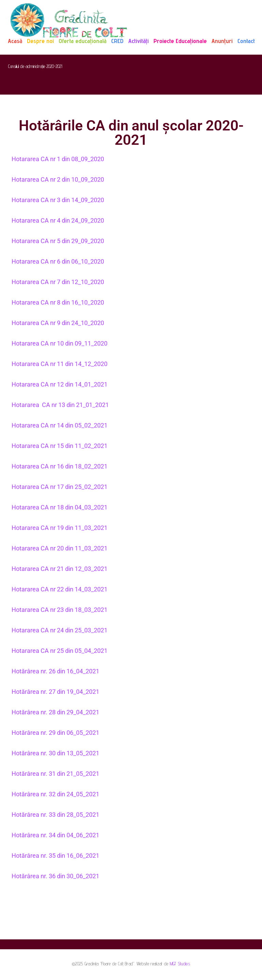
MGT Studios (180, 964)
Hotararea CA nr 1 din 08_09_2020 (58, 159)
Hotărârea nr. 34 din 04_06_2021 (55, 835)
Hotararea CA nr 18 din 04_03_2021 (60, 507)
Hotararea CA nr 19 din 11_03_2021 (60, 528)
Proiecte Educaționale (180, 41)
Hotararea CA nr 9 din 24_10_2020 (58, 323)
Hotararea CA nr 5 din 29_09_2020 (58, 241)
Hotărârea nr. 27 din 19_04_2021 (55, 692)
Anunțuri (222, 41)
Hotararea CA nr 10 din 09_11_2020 (60, 343)
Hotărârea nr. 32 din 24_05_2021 (55, 794)
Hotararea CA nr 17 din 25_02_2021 (60, 487)
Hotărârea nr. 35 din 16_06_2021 (55, 856)
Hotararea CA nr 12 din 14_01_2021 (60, 384)
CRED (117, 41)
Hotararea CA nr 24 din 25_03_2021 (60, 630)
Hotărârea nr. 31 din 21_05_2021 (55, 774)
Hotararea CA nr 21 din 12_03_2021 (60, 569)
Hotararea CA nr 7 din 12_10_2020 (58, 282)
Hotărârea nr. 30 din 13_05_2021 (55, 753)
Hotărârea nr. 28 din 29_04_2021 (55, 712)
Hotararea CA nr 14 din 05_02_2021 (60, 425)
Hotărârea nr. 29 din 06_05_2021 (55, 733)
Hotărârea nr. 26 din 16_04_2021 (55, 671)
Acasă (15, 41)
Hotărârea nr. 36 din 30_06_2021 (55, 876)
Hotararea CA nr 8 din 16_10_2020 (58, 302)
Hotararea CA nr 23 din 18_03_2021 (60, 610)
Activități (139, 41)
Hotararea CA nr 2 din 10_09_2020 (58, 179)
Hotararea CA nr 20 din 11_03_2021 (60, 548)
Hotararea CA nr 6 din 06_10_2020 (58, 261)
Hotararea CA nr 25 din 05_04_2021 (60, 651)
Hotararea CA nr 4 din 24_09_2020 (58, 220)
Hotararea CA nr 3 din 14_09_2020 (58, 200)
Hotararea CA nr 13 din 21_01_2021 (60, 405)
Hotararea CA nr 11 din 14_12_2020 (60, 364)
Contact (246, 41)
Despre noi (40, 41)
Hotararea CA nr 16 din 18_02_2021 (60, 466)
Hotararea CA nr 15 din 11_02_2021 (60, 446)
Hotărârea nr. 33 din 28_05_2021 (55, 815)
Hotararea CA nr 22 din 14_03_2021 (60, 589)
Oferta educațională (83, 41)
